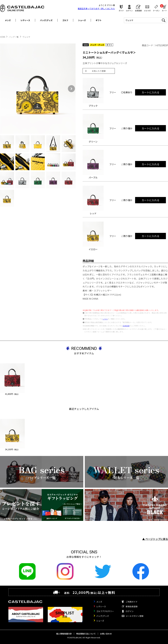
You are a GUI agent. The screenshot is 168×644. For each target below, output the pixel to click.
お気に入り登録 (99, 71)
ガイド (121, 10)
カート (164, 8)
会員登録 (138, 10)
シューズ (82, 20)
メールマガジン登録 (135, 616)
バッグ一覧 (14, 37)
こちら (105, 319)
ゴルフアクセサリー (105, 611)
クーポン (156, 10)
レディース (25, 20)
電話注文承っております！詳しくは (96, 9)
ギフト (99, 20)
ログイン (129, 10)
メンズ (8, 20)
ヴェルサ (26, 37)
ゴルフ (65, 20)
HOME (3, 37)
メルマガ (147, 10)
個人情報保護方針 (64, 634)
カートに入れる (151, 92)
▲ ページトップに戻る (155, 539)
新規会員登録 (132, 606)
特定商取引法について (86, 634)
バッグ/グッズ (46, 20)
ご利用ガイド (132, 602)
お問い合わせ (106, 634)
